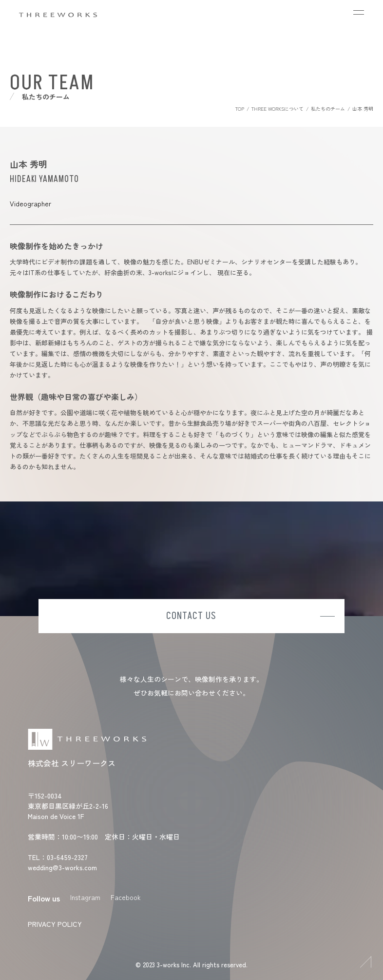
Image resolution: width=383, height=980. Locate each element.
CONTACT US (191, 616)
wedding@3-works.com (62, 867)
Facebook (126, 897)
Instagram (85, 897)
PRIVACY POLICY (55, 924)
